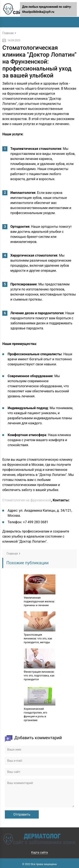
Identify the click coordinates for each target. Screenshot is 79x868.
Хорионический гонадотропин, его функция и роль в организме (35, 714)
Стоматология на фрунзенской (27, 500)
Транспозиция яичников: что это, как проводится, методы (38, 638)
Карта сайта (39, 852)
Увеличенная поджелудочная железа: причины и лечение (39, 601)
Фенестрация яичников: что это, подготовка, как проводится (39, 676)
